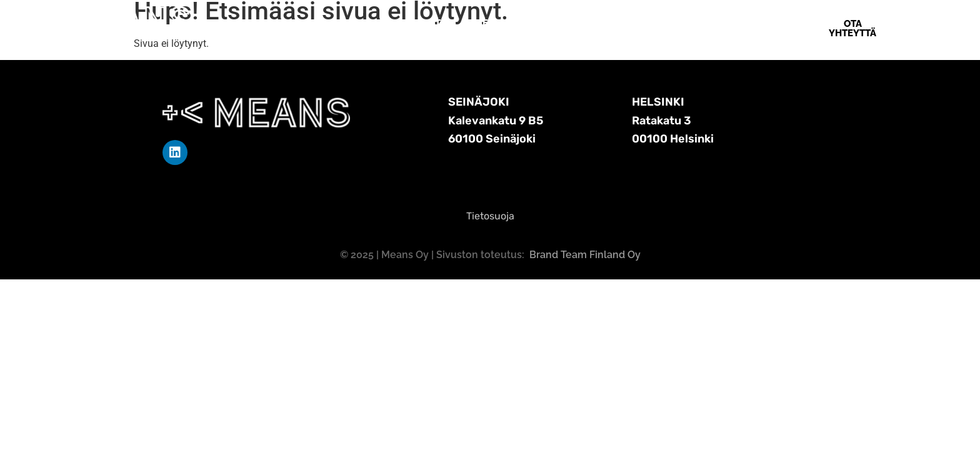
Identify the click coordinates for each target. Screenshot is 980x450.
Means (562, 23)
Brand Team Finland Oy (585, 255)
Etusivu (343, 23)
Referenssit (496, 23)
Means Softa (414, 23)
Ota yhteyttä (631, 23)
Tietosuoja (490, 216)
